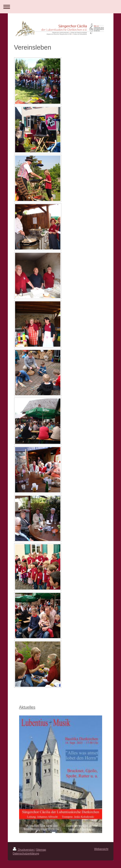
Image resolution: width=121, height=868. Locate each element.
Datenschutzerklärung (26, 853)
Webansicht (101, 849)
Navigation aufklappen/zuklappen (60, 7)
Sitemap (41, 850)
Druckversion (24, 850)
